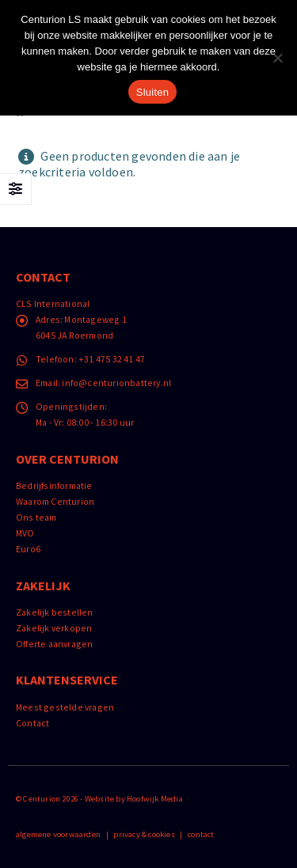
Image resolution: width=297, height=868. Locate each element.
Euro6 (28, 549)
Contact (32, 723)
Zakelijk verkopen (54, 628)
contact (201, 834)
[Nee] (277, 58)
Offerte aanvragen (54, 644)
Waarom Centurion (55, 501)
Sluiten (153, 92)
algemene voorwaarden (58, 834)
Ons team (36, 517)
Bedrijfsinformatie (54, 485)
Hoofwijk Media (155, 799)
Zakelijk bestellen (55, 612)
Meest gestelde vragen (65, 707)
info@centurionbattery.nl (116, 383)
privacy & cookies (144, 834)
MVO (25, 533)
